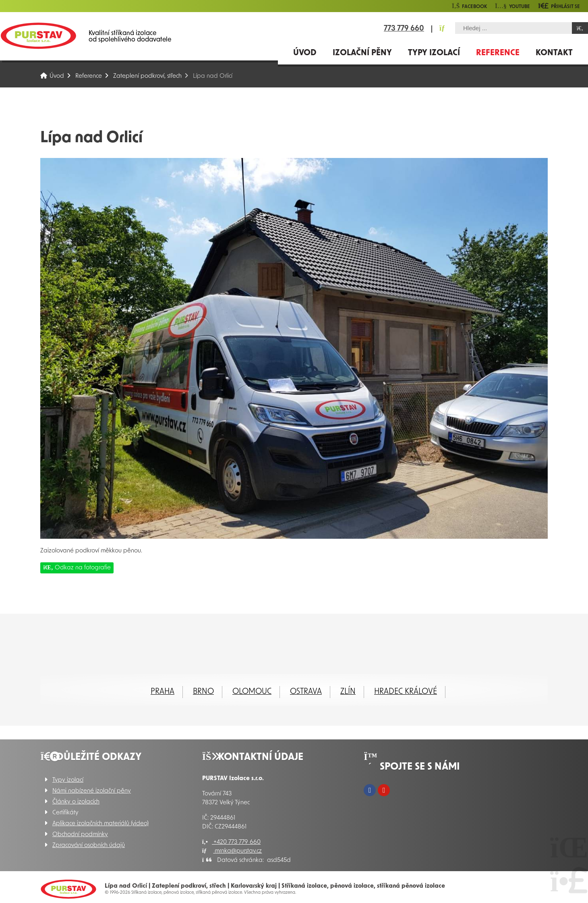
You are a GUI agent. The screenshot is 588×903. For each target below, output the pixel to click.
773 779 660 (404, 29)
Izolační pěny (362, 53)
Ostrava (306, 692)
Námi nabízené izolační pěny (92, 791)
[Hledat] (580, 28)
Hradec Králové (406, 692)
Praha (163, 692)
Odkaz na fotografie (77, 568)
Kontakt (554, 53)
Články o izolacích (76, 802)
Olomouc (252, 692)
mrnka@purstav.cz (232, 851)
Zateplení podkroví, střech (147, 76)
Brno (203, 692)
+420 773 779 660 (231, 842)
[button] (559, 6)
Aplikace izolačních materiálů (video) (100, 824)
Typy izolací (434, 53)
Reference (498, 53)
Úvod (38, 36)
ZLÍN (348, 692)
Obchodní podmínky (80, 835)
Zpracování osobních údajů (89, 846)
